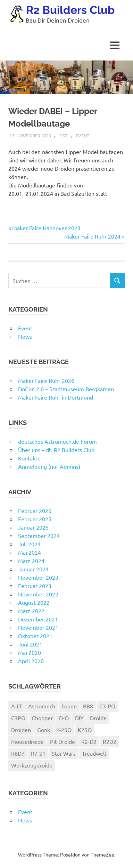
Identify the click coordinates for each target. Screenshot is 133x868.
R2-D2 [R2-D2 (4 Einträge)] (89, 741)
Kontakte (29, 458)
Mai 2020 (30, 652)
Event (82, 135)
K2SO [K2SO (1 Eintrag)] (85, 730)
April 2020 (31, 661)
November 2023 (38, 577)
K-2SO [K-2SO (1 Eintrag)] (64, 730)
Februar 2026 (35, 511)
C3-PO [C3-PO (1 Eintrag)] (107, 706)
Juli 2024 (29, 544)
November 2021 (38, 627)
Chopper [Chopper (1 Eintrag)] (42, 718)
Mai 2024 (30, 552)
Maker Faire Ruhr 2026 (46, 380)
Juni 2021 (30, 644)
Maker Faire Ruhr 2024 (92, 236)
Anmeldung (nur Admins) (49, 466)
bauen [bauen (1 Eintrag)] (69, 706)
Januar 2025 (33, 527)
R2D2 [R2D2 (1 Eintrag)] (110, 741)
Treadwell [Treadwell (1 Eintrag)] (94, 753)
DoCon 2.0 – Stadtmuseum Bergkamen (66, 389)
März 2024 (31, 561)
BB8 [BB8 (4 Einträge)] (88, 706)
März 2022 (31, 611)
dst (63, 135)
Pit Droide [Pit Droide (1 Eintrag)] (63, 741)
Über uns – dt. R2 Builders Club (56, 450)
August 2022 (34, 602)
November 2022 (38, 594)
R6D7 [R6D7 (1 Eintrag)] (18, 753)
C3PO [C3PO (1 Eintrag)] (18, 718)
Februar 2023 (35, 586)
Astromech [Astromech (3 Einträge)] (42, 706)
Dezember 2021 (38, 619)
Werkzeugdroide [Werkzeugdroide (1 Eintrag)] (32, 765)
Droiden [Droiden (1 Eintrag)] (21, 730)
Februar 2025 (35, 519)
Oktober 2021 (35, 636)
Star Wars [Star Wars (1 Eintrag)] (64, 753)
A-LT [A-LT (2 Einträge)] (16, 706)
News (25, 336)
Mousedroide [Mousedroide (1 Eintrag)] (27, 741)
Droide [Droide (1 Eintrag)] (98, 718)
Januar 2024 (33, 569)
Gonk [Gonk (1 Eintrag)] (44, 730)
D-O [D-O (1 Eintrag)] (64, 718)
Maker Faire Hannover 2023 (46, 228)
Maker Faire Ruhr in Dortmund (56, 397)
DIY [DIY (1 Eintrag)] (79, 718)
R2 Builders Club (70, 10)
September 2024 (39, 536)
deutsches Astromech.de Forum (57, 441)
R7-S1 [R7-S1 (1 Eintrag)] (38, 753)
